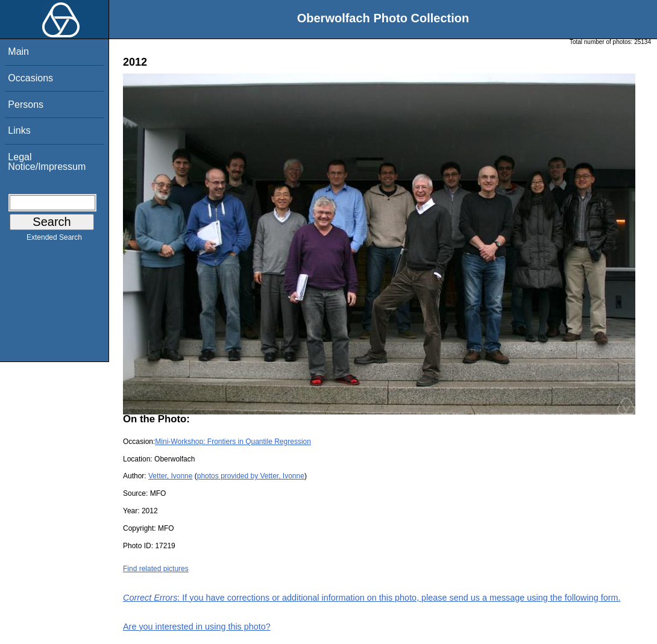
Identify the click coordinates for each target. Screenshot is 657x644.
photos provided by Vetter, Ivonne (251, 476)
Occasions (30, 78)
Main (18, 52)
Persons (26, 105)
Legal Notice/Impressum (47, 162)
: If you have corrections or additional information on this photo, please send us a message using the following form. (372, 598)
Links (19, 130)
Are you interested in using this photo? (197, 627)
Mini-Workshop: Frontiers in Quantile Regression (233, 442)
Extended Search (54, 240)
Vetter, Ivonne (170, 476)
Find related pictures (156, 569)
